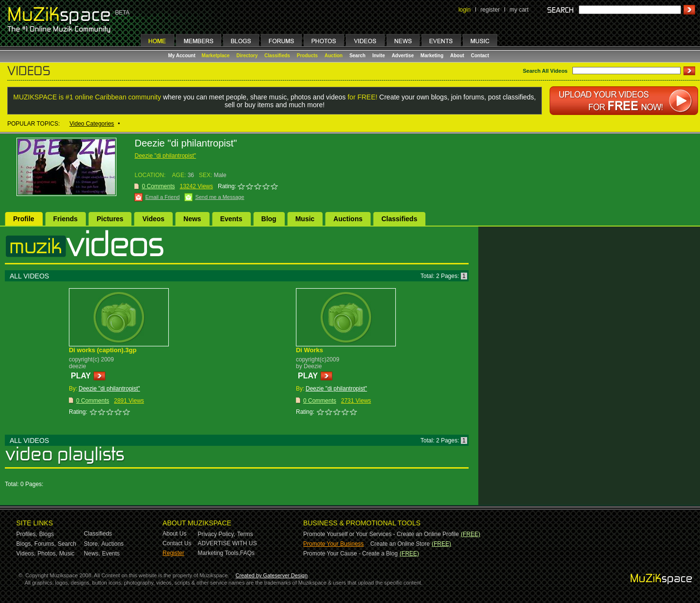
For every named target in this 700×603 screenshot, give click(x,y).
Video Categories (92, 124)
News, (92, 554)
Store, (92, 544)
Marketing (432, 56)
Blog (269, 219)
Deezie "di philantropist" (165, 156)
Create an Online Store (400, 544)
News (192, 219)
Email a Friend (162, 197)
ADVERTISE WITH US (228, 543)
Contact (480, 56)
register (490, 10)
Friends (66, 219)
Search (357, 56)
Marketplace (216, 56)
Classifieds (277, 56)
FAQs (247, 553)
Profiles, (27, 534)
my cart (519, 10)
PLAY (81, 376)
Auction (334, 56)
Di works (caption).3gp (103, 350)
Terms (245, 534)
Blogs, (24, 544)
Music (305, 219)
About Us (174, 534)
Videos (153, 219)
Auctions (348, 219)
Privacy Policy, (217, 534)
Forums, (45, 544)
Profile (24, 219)
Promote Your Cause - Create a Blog (350, 554)
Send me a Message (220, 197)
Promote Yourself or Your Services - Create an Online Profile (381, 534)
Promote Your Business (334, 544)
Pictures (110, 219)
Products (307, 56)
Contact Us (177, 543)
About (457, 56)
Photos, (47, 554)
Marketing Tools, (219, 553)
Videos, (26, 554)
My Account (183, 56)
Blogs (47, 534)
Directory (247, 56)
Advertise (403, 56)
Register (173, 553)
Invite (378, 56)
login (464, 10)
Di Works (309, 350)
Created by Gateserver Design (271, 575)
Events (231, 219)
